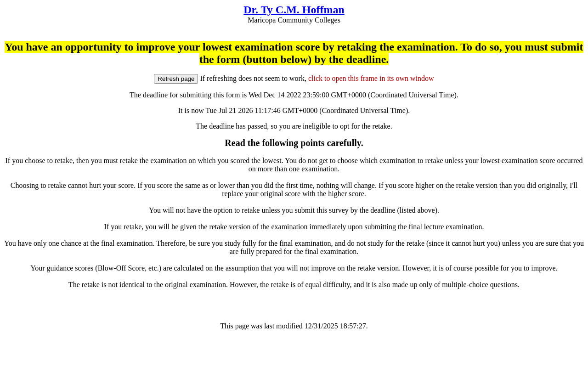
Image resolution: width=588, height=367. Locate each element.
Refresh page (176, 79)
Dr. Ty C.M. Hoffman (294, 10)
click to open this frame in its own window (371, 78)
